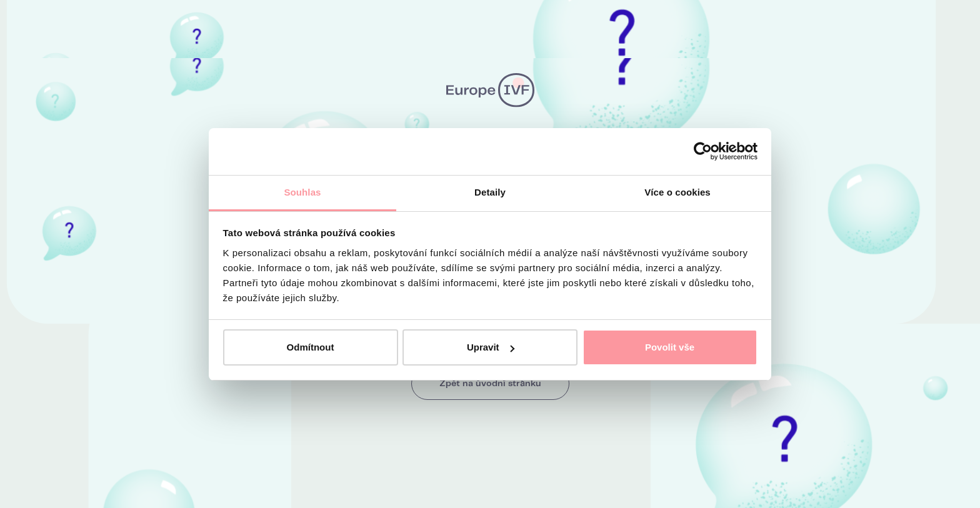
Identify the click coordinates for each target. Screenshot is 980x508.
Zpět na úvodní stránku (490, 384)
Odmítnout (311, 347)
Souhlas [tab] (302, 192)
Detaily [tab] (490, 192)
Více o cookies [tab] (677, 192)
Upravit (491, 347)
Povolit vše (670, 347)
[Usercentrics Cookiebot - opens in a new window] (703, 151)
